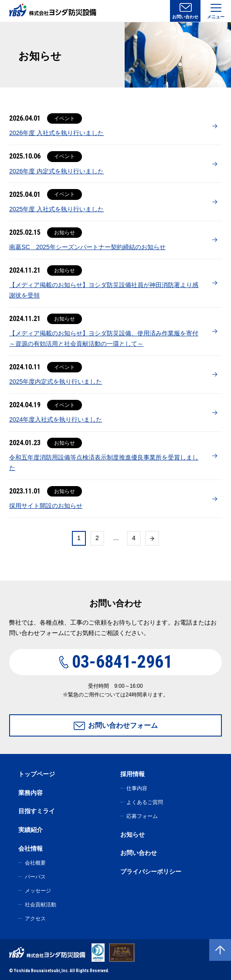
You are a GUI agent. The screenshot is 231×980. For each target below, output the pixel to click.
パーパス (35, 877)
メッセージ (38, 891)
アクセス (35, 919)
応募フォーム (142, 816)
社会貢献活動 (41, 905)
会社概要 (35, 863)
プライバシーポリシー (151, 872)
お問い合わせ (185, 17)
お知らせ (132, 835)
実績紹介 (31, 830)
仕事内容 (137, 788)
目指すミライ (37, 811)
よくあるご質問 (145, 802)
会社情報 (31, 848)
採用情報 (132, 774)
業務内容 (31, 793)
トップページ (37, 774)
